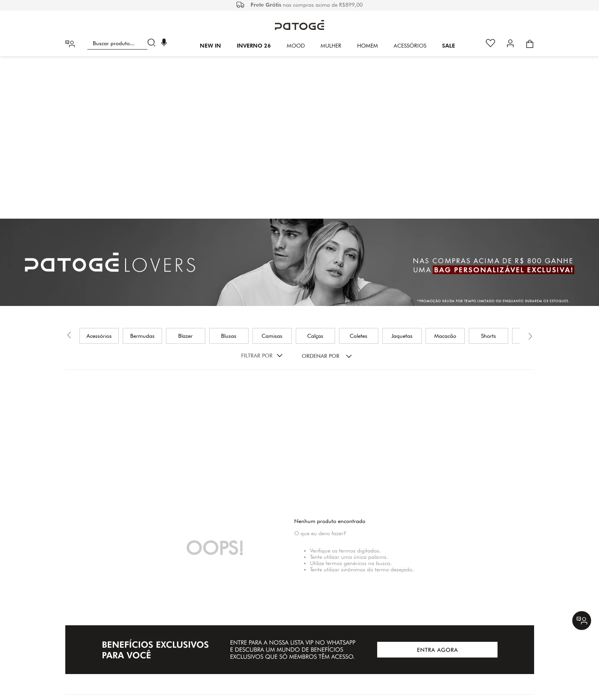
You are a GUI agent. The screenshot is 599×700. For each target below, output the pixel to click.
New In (210, 46)
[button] (164, 43)
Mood (296, 46)
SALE (449, 46)
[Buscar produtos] (153, 43)
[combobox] (123, 43)
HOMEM (368, 46)
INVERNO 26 (254, 46)
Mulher (331, 46)
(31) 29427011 (330, 639)
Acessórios (410, 46)
